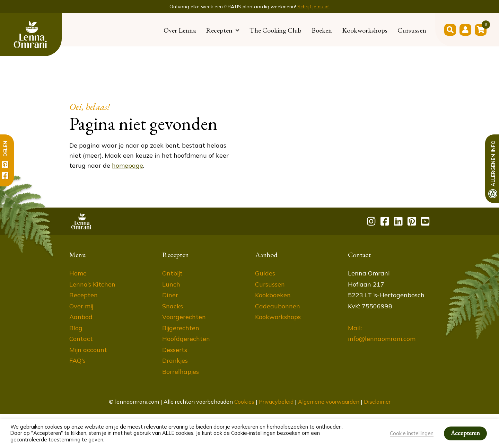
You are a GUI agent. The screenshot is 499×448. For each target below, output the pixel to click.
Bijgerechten (181, 328)
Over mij (81, 306)
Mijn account (88, 350)
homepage (128, 165)
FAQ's (77, 361)
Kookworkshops (365, 30)
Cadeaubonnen (278, 306)
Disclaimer (377, 402)
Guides (265, 273)
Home (78, 273)
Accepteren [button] (465, 433)
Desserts (175, 350)
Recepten (219, 30)
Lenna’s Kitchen (92, 284)
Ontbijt (172, 273)
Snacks (173, 306)
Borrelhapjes (181, 372)
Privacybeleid (276, 402)
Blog (76, 328)
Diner (170, 295)
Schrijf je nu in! (313, 7)
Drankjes (175, 361)
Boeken (322, 30)
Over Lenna (180, 30)
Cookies (244, 402)
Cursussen (412, 30)
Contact (81, 339)
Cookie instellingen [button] (412, 433)
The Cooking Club (275, 30)
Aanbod (81, 317)
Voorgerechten (184, 317)
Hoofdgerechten (186, 339)
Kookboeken (273, 295)
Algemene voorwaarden (329, 402)
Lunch (171, 284)
